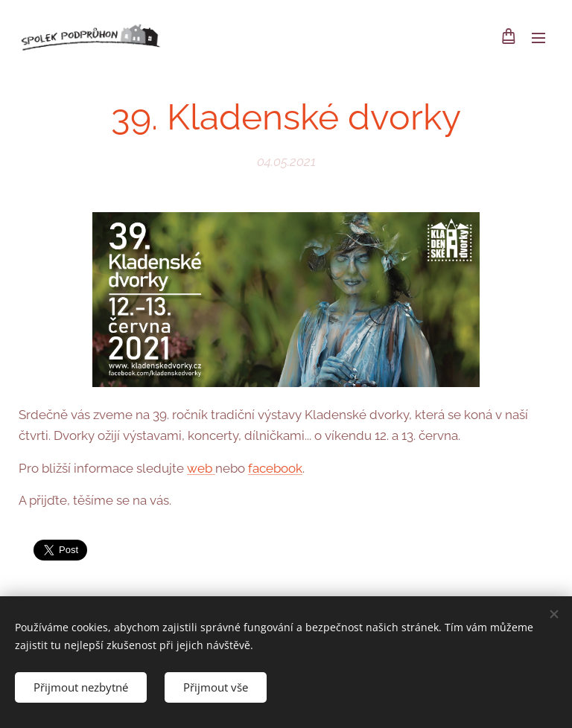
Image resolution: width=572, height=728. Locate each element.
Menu (538, 38)
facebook (275, 467)
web (201, 467)
